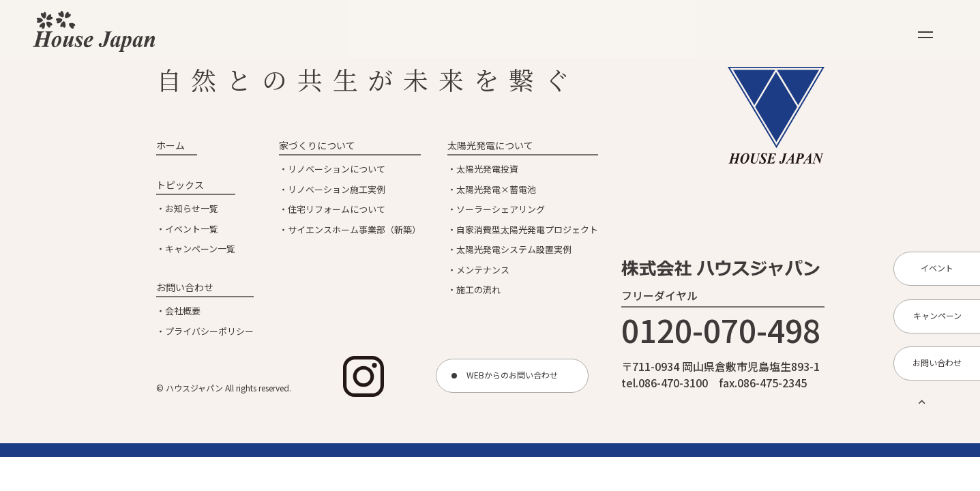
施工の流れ (478, 289)
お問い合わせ (185, 287)
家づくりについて (317, 145)
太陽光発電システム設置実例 (514, 249)
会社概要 (183, 311)
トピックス (180, 185)
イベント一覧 (192, 229)
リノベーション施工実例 (337, 189)
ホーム (170, 145)
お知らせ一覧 (192, 208)
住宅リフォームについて (337, 209)
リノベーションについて (337, 169)
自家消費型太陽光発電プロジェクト (527, 229)
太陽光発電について (490, 145)
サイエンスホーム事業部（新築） (354, 229)
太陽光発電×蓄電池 (496, 189)
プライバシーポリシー (209, 331)
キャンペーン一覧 (200, 249)
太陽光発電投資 (487, 169)
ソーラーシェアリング (501, 209)
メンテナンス (483, 270)
